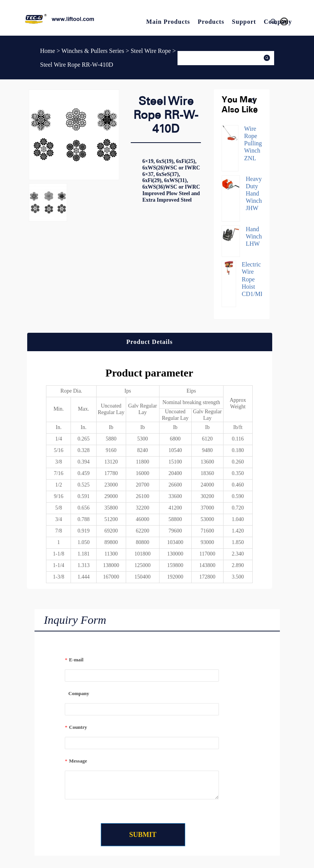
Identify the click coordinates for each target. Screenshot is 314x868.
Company (77, 693)
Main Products (168, 22)
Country (76, 727)
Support (244, 22)
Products (211, 22)
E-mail (74, 660)
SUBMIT (143, 835)
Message (76, 761)
